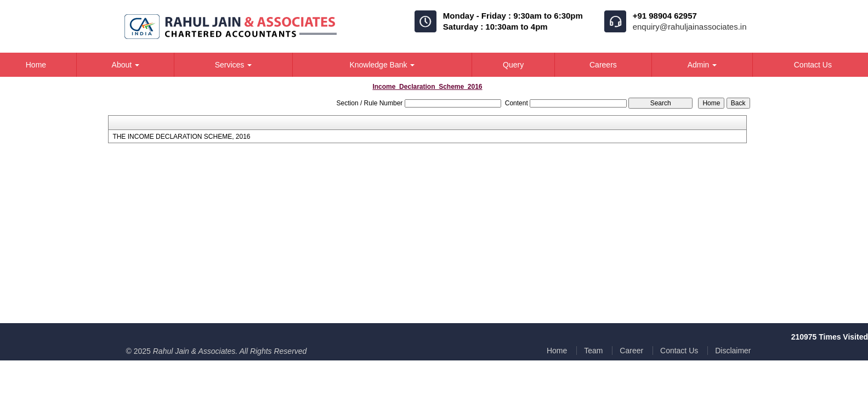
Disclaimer (733, 351)
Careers (603, 65)
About (126, 65)
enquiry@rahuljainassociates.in (690, 27)
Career (631, 351)
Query (513, 65)
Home (557, 351)
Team (593, 351)
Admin (702, 65)
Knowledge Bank (382, 65)
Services (234, 65)
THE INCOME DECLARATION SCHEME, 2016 (181, 137)
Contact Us (679, 351)
